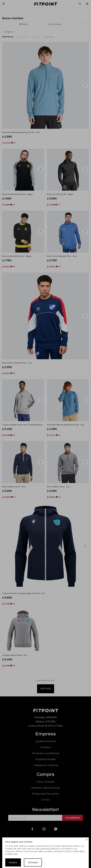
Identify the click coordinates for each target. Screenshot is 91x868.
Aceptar (13, 862)
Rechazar (33, 862)
